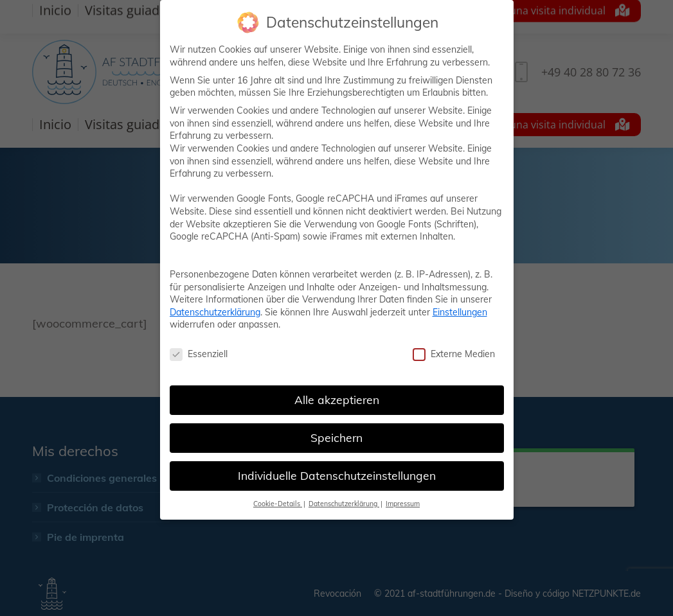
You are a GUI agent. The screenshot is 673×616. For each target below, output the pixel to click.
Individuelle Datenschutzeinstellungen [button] (337, 475)
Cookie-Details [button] (278, 504)
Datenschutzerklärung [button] (344, 504)
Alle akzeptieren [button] (337, 400)
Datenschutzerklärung (215, 312)
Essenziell (199, 354)
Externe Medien (454, 354)
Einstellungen (460, 312)
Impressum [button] (403, 504)
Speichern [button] (336, 437)
